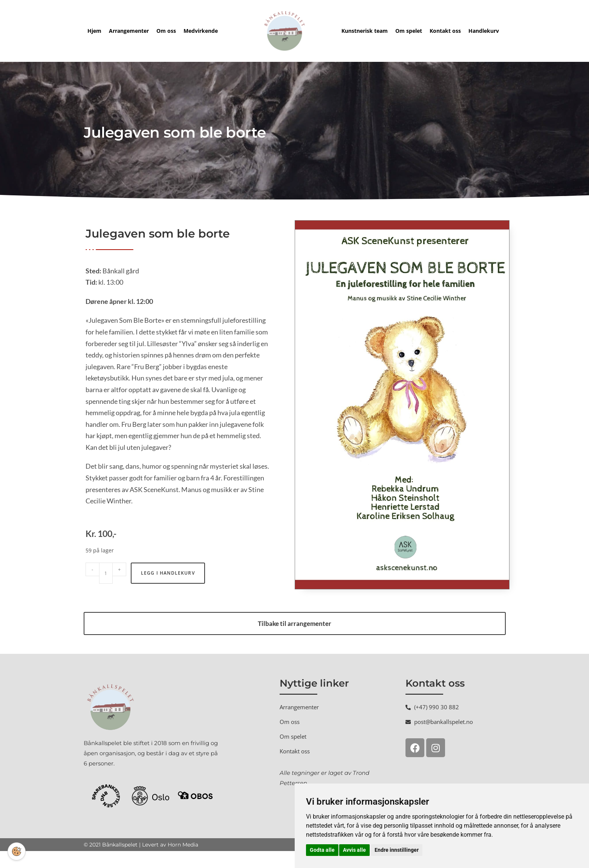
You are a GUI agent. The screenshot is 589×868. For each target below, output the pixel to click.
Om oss (166, 31)
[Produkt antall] (106, 590)
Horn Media (183, 862)
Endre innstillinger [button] (397, 850)
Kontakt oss (445, 31)
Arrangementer (129, 31)
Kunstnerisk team (365, 31)
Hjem (94, 31)
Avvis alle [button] (354, 850)
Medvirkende (201, 31)
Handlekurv (484, 31)
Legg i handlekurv (168, 590)
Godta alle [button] (322, 850)
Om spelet (409, 31)
